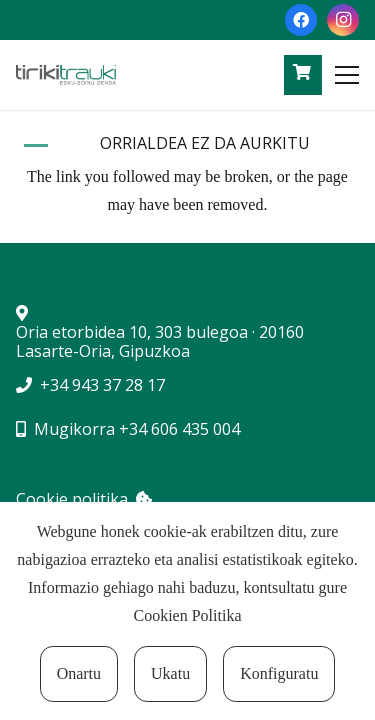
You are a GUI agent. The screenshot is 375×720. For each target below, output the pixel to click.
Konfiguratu (279, 673)
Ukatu (170, 673)
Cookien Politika (188, 615)
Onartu (79, 673)
